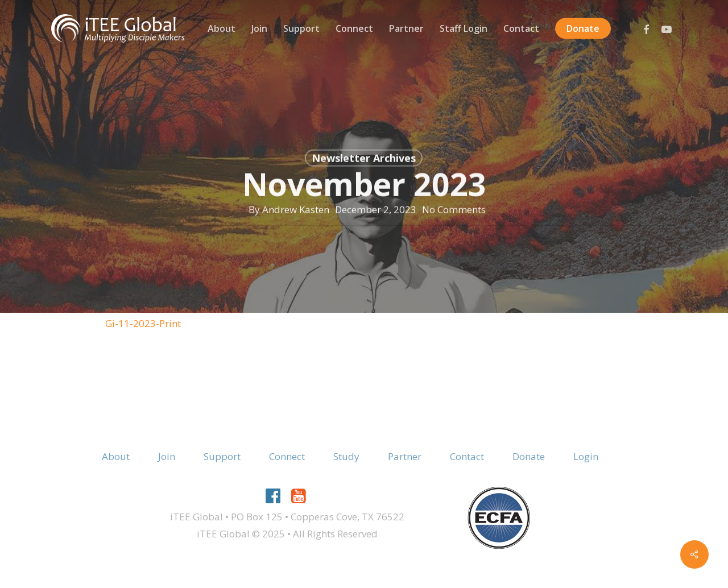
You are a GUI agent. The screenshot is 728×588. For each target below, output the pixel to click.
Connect (287, 456)
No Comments (454, 212)
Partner (405, 456)
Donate (529, 456)
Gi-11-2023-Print (143, 323)
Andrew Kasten (296, 212)
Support (222, 456)
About (116, 456)
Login (586, 456)
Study (346, 456)
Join (167, 456)
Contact (467, 456)
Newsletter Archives (364, 161)
